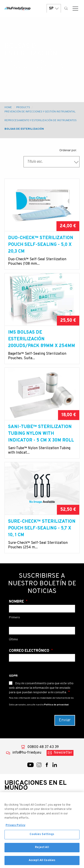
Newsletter (63, 753)
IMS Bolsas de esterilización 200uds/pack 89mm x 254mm (42, 339)
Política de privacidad (56, 705)
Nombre (17, 602)
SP (54, 8)
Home (8, 107)
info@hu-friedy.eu (27, 753)
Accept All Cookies (42, 862)
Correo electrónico (30, 651)
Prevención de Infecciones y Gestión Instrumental (40, 112)
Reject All (42, 849)
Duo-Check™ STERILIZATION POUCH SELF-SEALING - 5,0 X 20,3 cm (41, 245)
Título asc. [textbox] (35, 162)
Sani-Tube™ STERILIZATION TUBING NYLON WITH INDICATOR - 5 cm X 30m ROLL (41, 434)
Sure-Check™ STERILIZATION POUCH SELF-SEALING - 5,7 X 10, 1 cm (42, 528)
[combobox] (52, 162)
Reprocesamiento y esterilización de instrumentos (41, 120)
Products (23, 107)
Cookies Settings (42, 836)
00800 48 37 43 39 (43, 747)
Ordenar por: (68, 150)
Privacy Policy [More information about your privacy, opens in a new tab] (15, 827)
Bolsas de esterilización (24, 129)
